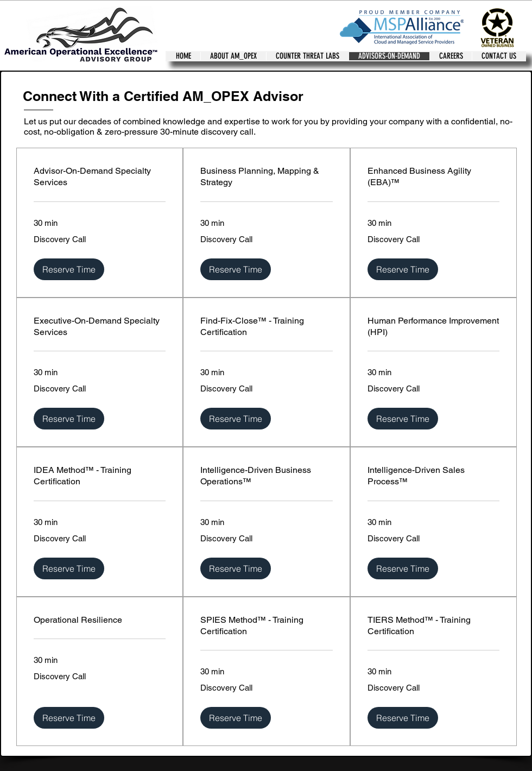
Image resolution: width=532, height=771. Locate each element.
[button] (69, 269)
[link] (100, 177)
